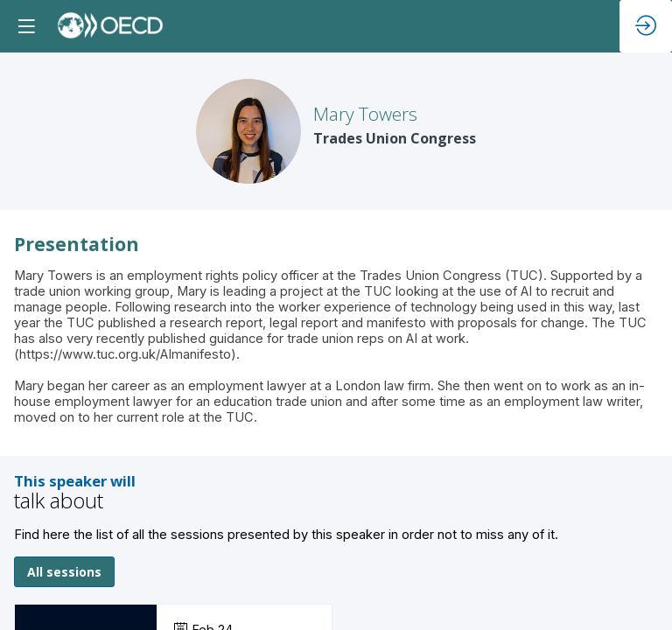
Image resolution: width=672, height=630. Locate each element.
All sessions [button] (64, 572)
